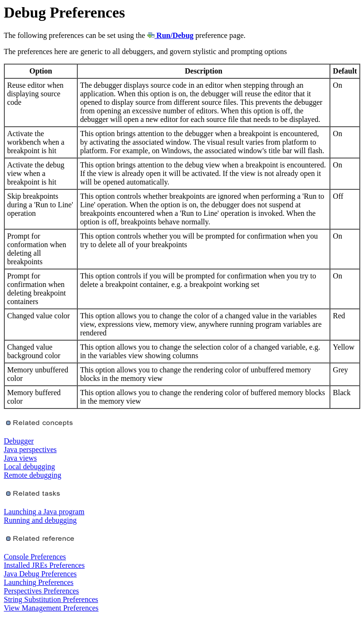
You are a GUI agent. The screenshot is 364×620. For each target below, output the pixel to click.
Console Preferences (35, 557)
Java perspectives (30, 449)
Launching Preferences (39, 582)
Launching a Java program (44, 512)
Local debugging (29, 467)
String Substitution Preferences (51, 599)
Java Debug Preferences (40, 574)
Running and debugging (40, 520)
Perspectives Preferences (41, 591)
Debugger (19, 441)
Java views (20, 458)
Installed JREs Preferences (44, 565)
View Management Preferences (51, 608)
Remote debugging (32, 475)
